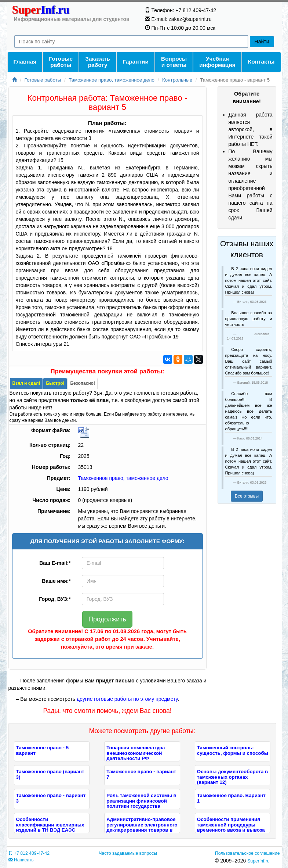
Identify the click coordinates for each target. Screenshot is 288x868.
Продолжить (107, 619)
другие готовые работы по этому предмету (127, 699)
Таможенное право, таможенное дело (112, 80)
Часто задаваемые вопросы (128, 853)
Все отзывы (247, 496)
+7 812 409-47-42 (29, 853)
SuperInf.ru (258, 861)
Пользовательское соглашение (247, 853)
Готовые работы (61, 62)
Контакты (261, 62)
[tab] (26, 383)
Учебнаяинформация (217, 62)
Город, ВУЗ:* (55, 599)
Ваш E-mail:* (55, 563)
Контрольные (177, 80)
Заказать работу (98, 62)
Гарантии (136, 62)
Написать (21, 860)
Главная (25, 62)
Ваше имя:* (56, 581)
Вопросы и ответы (174, 62)
